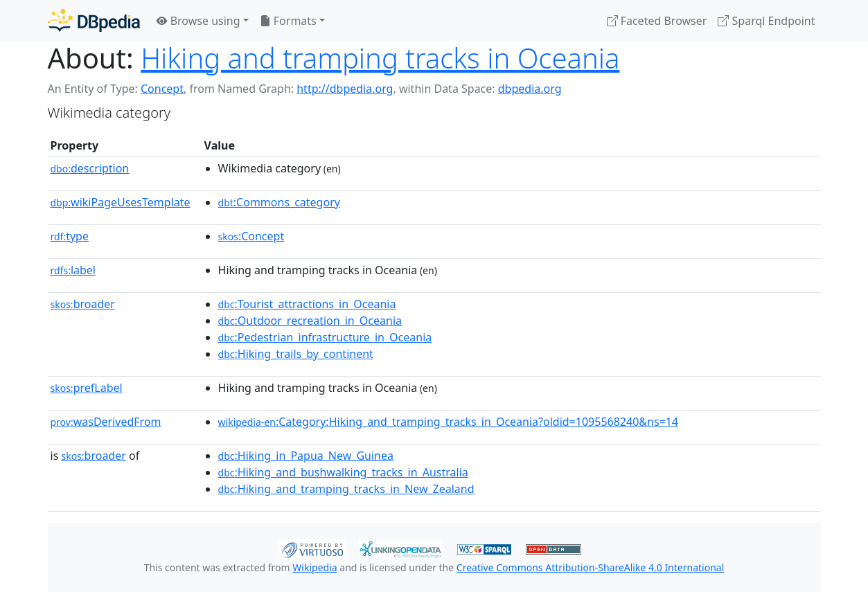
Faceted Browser (657, 21)
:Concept (251, 236)
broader (83, 304)
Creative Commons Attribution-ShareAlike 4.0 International (590, 567)
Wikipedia (315, 567)
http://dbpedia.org (345, 89)
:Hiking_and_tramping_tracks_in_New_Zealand (346, 489)
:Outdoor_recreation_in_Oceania (310, 321)
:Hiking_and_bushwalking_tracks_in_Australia (343, 472)
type (70, 236)
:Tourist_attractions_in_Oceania (307, 304)
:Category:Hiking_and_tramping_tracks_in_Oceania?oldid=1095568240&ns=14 (448, 422)
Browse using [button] (198, 21)
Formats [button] (288, 21)
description (90, 168)
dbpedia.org (530, 89)
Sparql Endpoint (766, 21)
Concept (162, 89)
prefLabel (87, 388)
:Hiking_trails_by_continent (296, 354)
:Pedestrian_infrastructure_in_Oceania (325, 337)
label (73, 270)
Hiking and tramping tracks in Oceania (380, 58)
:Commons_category (279, 202)
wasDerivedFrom (106, 422)
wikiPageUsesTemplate (121, 202)
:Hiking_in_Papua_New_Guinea (306, 456)
